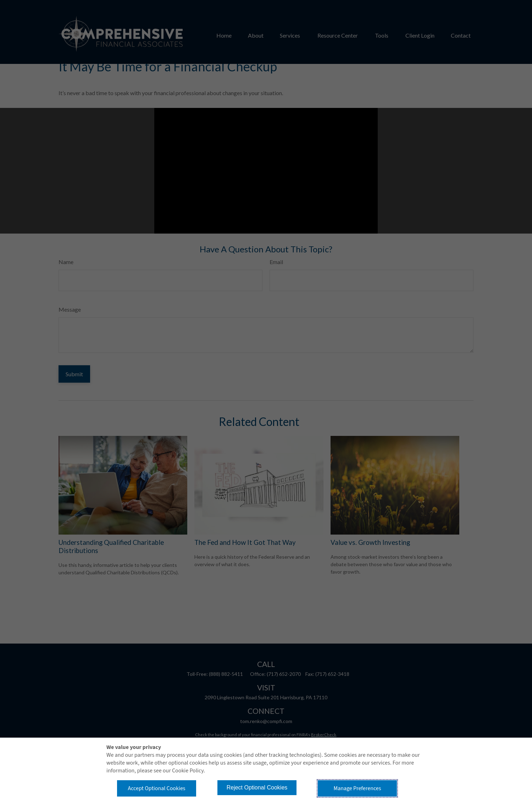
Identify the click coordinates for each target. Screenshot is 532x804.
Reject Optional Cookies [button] (257, 787)
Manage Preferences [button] (358, 788)
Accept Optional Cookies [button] (156, 788)
